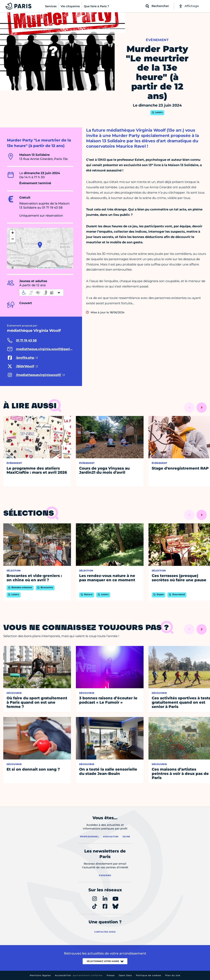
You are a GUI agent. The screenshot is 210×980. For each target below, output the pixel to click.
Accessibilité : (79, 975)
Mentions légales (40, 975)
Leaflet (40, 268)
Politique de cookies (149, 975)
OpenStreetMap (58, 268)
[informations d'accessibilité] (41, 293)
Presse (111, 975)
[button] (40, 245)
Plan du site (173, 975)
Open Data (125, 975)
